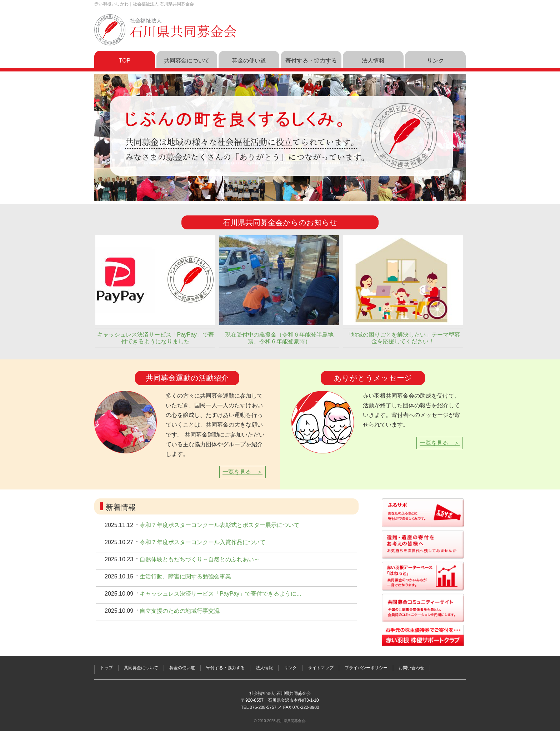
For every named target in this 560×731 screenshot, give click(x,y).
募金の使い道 (182, 668)
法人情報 (264, 668)
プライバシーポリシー (366, 668)
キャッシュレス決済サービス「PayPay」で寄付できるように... (220, 594)
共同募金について (141, 668)
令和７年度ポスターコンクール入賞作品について (202, 542)
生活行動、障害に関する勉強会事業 (185, 576)
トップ (106, 668)
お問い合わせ (411, 668)
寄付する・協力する (225, 668)
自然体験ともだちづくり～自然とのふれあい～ (200, 559)
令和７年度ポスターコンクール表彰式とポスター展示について (220, 525)
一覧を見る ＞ (242, 472)
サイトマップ (321, 668)
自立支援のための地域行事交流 (180, 611)
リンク (290, 668)
